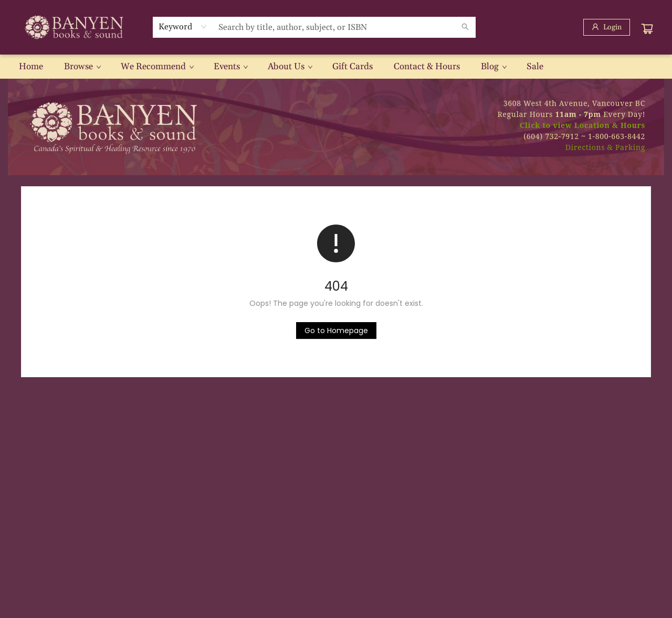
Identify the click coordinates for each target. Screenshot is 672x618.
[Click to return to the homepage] (336, 331)
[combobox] (183, 27)
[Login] (607, 27)
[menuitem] (31, 67)
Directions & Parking (605, 147)
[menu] (336, 67)
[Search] (465, 27)
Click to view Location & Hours (582, 125)
